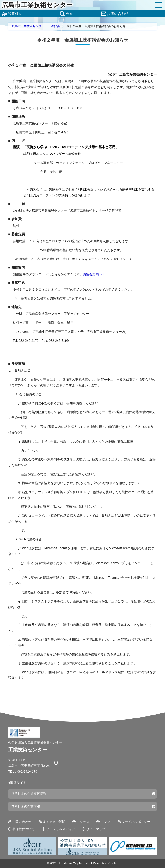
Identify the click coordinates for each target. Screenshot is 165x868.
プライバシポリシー (136, 822)
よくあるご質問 (54, 822)
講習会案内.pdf (93, 274)
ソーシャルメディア (61, 829)
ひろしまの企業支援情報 (29, 794)
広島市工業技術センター (37, 5)
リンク (106, 822)
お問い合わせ (22, 822)
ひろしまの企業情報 (26, 806)
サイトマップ (96, 829)
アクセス (83, 822)
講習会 (55, 26)
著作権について (23, 829)
